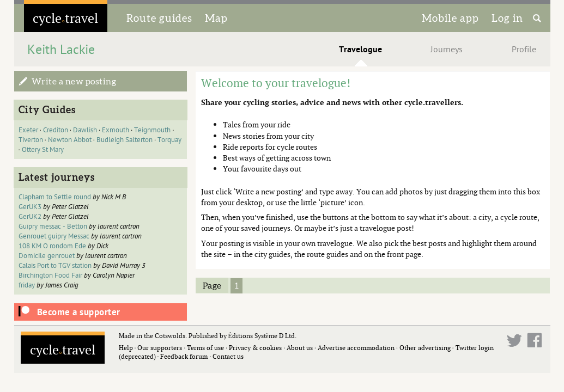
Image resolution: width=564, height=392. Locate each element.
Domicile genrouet (47, 256)
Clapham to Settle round (55, 197)
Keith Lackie (61, 50)
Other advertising (425, 348)
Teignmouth (152, 130)
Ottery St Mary (43, 150)
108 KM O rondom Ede (52, 246)
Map (216, 18)
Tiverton (31, 140)
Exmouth (116, 130)
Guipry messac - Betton (53, 226)
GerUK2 (30, 217)
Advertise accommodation (356, 348)
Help (126, 348)
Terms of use (205, 348)
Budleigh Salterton (125, 140)
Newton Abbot (70, 140)
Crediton (56, 130)
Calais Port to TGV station (55, 266)
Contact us (228, 356)
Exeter (28, 130)
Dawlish (85, 130)
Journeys (447, 50)
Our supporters (160, 348)
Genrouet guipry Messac (54, 236)
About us (300, 348)
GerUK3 (30, 207)
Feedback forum (184, 356)
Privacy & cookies (255, 348)
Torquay (169, 140)
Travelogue (360, 50)
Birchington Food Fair (50, 275)
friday (27, 285)
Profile (524, 50)
